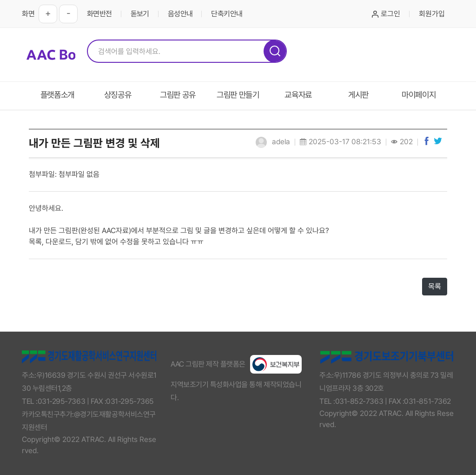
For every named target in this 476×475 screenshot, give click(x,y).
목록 (435, 286)
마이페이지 (419, 95)
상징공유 (118, 95)
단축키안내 (227, 14)
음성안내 (180, 14)
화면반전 (99, 14)
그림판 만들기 (238, 95)
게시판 (358, 95)
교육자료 (298, 95)
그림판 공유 (178, 95)
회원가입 (432, 14)
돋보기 (140, 14)
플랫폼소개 (57, 95)
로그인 (386, 14)
